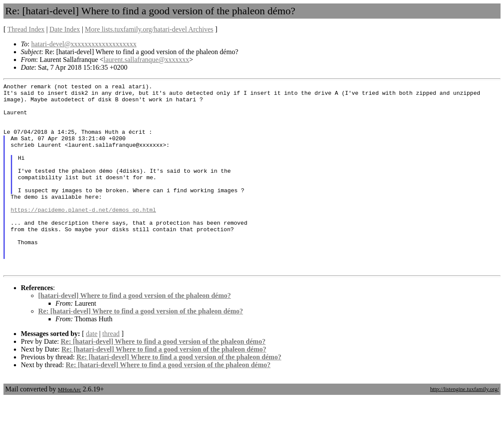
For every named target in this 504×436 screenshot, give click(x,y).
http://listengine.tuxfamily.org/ (464, 427)
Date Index (65, 29)
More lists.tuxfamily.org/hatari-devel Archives (149, 29)
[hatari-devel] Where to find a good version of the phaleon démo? (135, 333)
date (92, 371)
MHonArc (69, 427)
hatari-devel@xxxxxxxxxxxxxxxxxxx (84, 44)
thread (111, 371)
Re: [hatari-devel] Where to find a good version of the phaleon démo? (141, 349)
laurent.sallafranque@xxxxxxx (146, 60)
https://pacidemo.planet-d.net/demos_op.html (83, 236)
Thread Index (26, 29)
